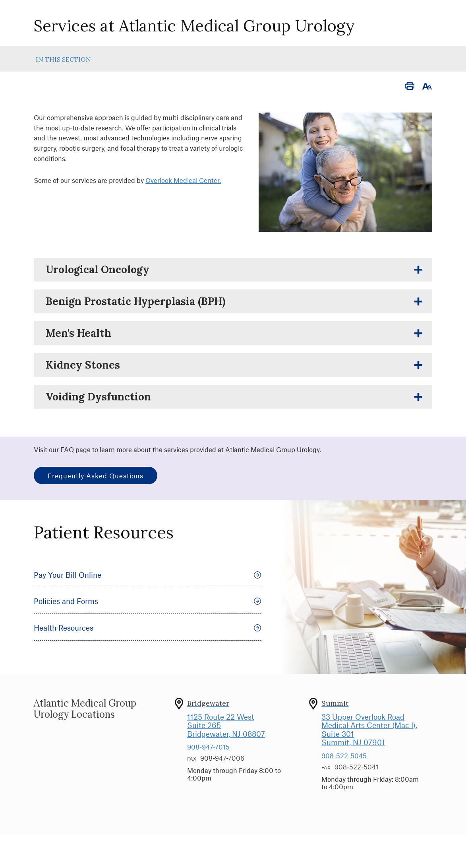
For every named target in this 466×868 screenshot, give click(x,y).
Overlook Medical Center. (183, 180)
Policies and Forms (148, 601)
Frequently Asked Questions (96, 476)
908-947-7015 (208, 747)
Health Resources (148, 628)
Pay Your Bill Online (148, 575)
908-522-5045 (344, 755)
